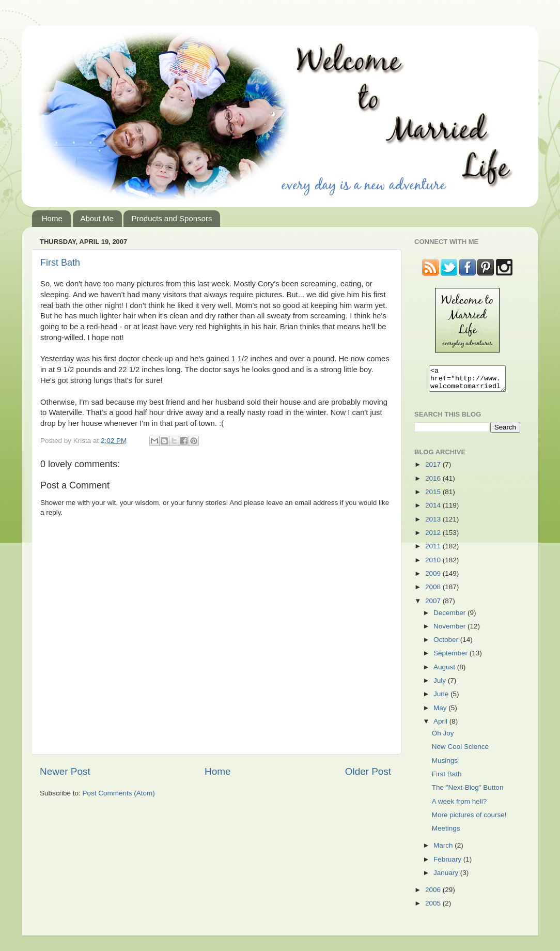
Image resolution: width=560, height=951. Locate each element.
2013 (434, 524)
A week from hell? (460, 806)
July (441, 685)
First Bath (60, 263)
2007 (434, 605)
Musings (445, 765)
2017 (434, 469)
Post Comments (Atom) (119, 793)
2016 (434, 483)
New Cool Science (460, 751)
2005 (434, 908)
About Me (97, 218)
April (441, 726)
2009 (434, 578)
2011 (434, 551)
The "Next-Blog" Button (468, 792)
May (441, 712)
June (442, 699)
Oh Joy (443, 738)
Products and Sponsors (172, 218)
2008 (434, 592)
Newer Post (65, 771)
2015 (434, 496)
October (447, 644)
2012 (434, 537)
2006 (434, 894)
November (450, 631)
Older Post (368, 771)
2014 (434, 510)
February (448, 864)
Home (52, 218)
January (447, 877)
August (445, 672)
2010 (434, 565)
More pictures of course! (469, 819)
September (452, 658)
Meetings (446, 833)
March (444, 850)
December (450, 617)
